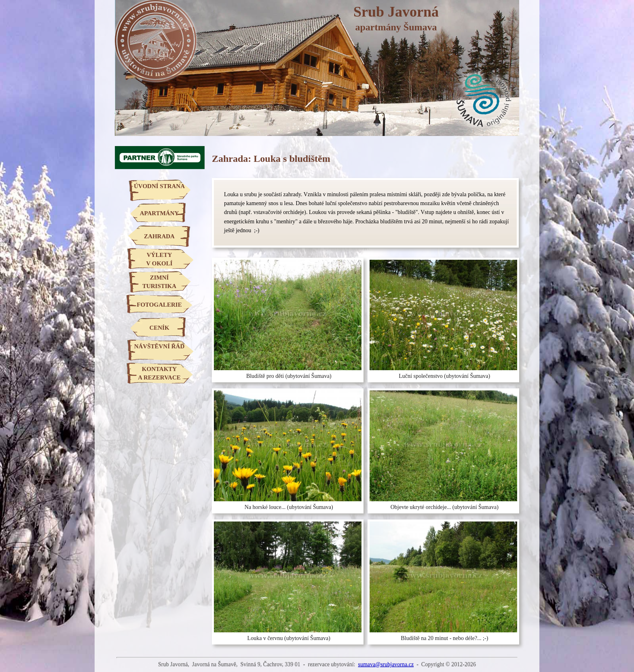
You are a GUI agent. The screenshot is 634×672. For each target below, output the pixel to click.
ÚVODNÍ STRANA (159, 186)
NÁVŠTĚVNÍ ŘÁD (160, 346)
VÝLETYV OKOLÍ (159, 259)
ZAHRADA (159, 236)
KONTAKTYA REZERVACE (159, 373)
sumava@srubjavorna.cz (386, 665)
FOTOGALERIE (159, 305)
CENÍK (159, 328)
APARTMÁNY (160, 213)
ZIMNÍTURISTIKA (159, 282)
